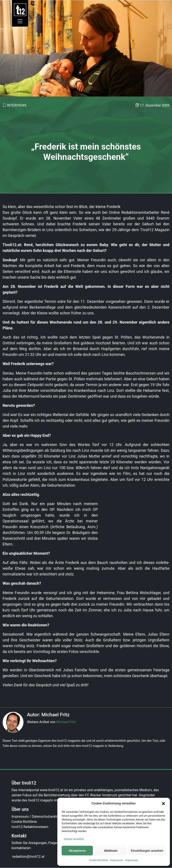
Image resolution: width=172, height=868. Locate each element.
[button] (163, 803)
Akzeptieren (77, 851)
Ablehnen (111, 851)
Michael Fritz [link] (66, 722)
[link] (20, 10)
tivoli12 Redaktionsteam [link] (30, 827)
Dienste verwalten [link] (74, 839)
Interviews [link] (17, 105)
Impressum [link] (117, 860)
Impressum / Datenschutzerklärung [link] (38, 817)
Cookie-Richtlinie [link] (99, 860)
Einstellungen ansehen (147, 851)
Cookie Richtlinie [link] (24, 822)
